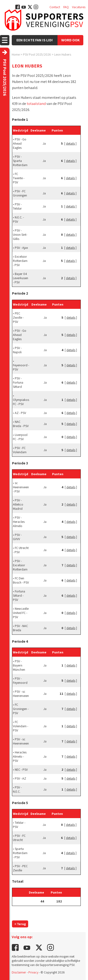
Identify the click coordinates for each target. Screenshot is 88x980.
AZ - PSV (20, 413)
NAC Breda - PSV (21, 424)
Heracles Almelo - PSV (20, 756)
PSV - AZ (20, 778)
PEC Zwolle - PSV (18, 317)
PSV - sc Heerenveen (21, 694)
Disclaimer (19, 972)
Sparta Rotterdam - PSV (20, 853)
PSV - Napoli (17, 350)
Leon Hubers (63, 54)
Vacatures (79, 7)
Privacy (33, 972)
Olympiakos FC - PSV (21, 402)
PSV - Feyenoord (20, 681)
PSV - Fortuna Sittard (18, 382)
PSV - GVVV (17, 537)
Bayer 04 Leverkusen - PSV (21, 278)
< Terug (20, 924)
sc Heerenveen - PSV (21, 487)
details (70, 143)
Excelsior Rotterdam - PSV (20, 261)
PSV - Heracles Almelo (19, 522)
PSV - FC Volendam (20, 450)
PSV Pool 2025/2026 (37, 54)
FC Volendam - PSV (21, 726)
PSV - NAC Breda (20, 628)
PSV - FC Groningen (20, 193)
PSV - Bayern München (19, 665)
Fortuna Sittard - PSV (19, 595)
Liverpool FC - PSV (20, 437)
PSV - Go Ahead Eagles (20, 143)
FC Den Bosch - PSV (21, 580)
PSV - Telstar (17, 206)
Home (16, 54)
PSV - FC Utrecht (19, 838)
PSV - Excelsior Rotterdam (20, 565)
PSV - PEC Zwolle (20, 868)
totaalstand (36, 104)
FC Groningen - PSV (21, 709)
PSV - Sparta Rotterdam (20, 161)
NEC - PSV (21, 770)
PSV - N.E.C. (17, 789)
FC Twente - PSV (19, 178)
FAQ (66, 7)
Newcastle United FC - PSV (21, 613)
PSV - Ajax (21, 248)
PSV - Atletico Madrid (18, 504)
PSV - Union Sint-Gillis (20, 235)
